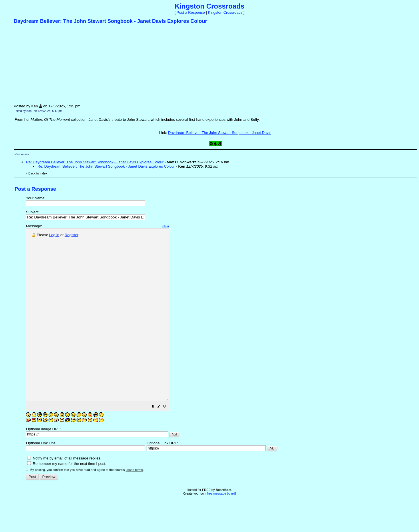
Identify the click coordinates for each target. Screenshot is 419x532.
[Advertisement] (57, 64)
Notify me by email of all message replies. (64, 492)
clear (183, 226)
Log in (54, 235)
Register (71, 235)
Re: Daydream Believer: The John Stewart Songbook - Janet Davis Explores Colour (95, 162)
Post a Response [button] (191, 12)
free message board (221, 528)
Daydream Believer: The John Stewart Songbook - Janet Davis (220, 133)
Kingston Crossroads (225, 12)
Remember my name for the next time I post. (67, 498)
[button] (170, 441)
